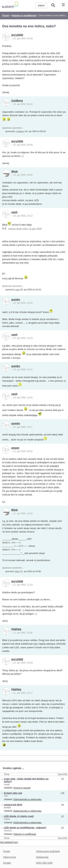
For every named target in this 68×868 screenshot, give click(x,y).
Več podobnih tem (9, 842)
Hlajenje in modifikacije (25, 834)
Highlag (16, 629)
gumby (16, 300)
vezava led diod (13, 805)
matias (7, 819)
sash (15, 212)
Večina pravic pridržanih (48, 851)
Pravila (7, 851)
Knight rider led (13, 793)
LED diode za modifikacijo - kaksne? (25, 828)
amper (15, 448)
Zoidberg (17, 101)
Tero (6, 796)
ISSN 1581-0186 (44, 863)
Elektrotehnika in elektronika (27, 799)
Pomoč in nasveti (22, 788)
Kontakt (7, 863)
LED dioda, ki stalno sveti (19, 816)
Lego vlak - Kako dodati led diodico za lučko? (26, 780)
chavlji (7, 784)
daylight (7, 807)
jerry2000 (17, 35)
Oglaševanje (42, 857)
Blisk (15, 171)
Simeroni (8, 831)
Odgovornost (10, 857)
